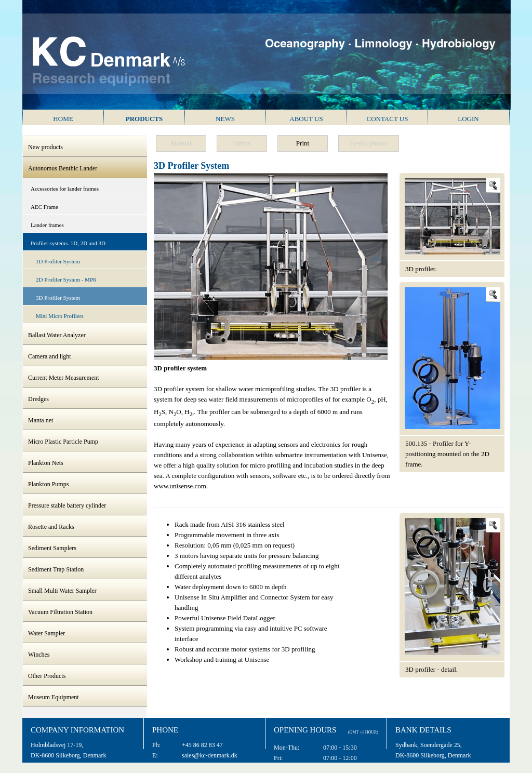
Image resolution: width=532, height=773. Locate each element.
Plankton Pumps (48, 484)
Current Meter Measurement (64, 378)
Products (144, 119)
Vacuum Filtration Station (60, 612)
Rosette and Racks (51, 527)
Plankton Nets (46, 463)
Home (63, 119)
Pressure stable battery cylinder (67, 505)
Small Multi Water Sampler (62, 591)
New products (45, 147)
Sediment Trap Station (56, 569)
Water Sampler (46, 633)
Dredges (38, 399)
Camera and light (50, 356)
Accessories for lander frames (65, 189)
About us (306, 119)
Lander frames (47, 225)
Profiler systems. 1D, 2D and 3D (68, 243)
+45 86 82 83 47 (202, 745)
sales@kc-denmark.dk (210, 755)
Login (468, 119)
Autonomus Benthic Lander (63, 168)
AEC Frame (44, 207)
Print (303, 143)
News (225, 119)
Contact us (388, 119)
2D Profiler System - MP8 (66, 279)
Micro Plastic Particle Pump (63, 442)
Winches (39, 655)
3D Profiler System (58, 298)
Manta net (41, 420)
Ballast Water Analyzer (57, 335)
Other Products (47, 676)
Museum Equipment (54, 697)
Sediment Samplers (52, 548)
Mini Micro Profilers (60, 316)
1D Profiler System (58, 261)
